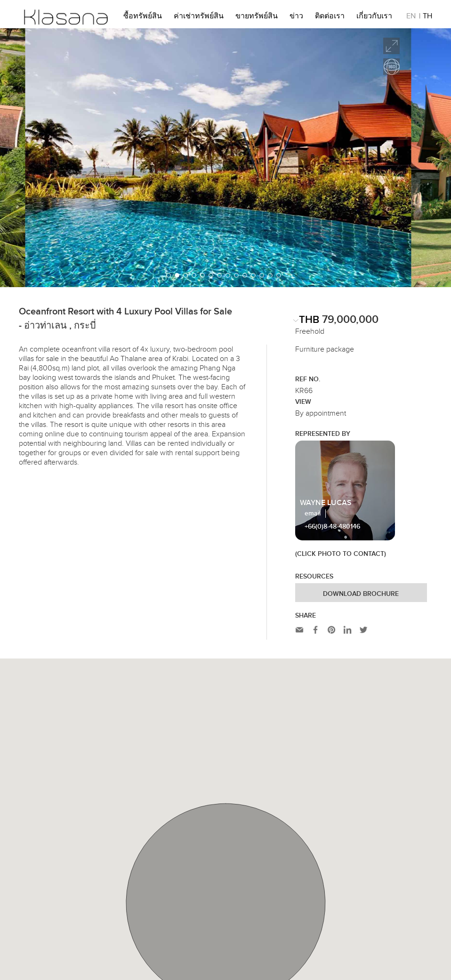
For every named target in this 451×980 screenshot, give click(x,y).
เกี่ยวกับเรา (374, 17)
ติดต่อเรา (330, 17)
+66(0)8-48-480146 (332, 527)
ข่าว (296, 17)
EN (411, 17)
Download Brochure (361, 594)
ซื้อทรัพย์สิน (143, 17)
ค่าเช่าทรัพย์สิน (199, 17)
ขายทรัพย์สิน (257, 17)
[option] (225, 158)
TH (427, 17)
